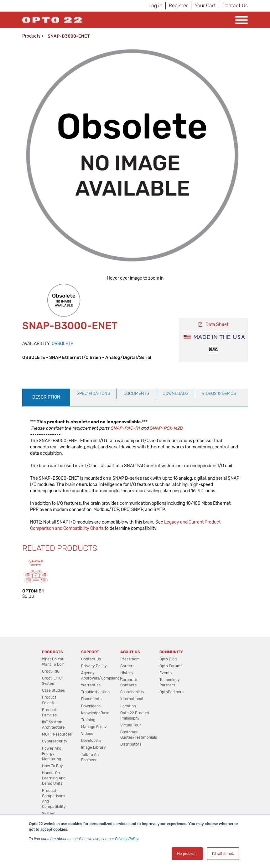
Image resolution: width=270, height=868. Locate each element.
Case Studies (53, 690)
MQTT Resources (57, 734)
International (132, 699)
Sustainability (132, 692)
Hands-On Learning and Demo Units (54, 778)
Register (178, 5)
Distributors (131, 744)
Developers (91, 741)
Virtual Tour (131, 725)
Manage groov (94, 727)
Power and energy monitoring (52, 754)
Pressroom (130, 659)
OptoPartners (171, 692)
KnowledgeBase (95, 713)
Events (166, 673)
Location (128, 706)
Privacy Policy (127, 839)
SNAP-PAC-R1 (125, 428)
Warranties (91, 685)
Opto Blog (168, 659)
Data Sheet (217, 325)
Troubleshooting (95, 692)
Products (31, 36)
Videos (87, 734)
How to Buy (52, 766)
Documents (91, 699)
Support (90, 652)
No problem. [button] (187, 854)
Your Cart (205, 5)
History (127, 673)
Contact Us (235, 5)
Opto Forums (171, 666)
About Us (130, 652)
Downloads (91, 706)
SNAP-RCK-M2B (166, 428)
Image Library (93, 747)
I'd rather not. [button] (223, 854)
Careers (127, 666)
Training (88, 720)
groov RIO (51, 671)
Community (171, 652)
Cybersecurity (55, 741)
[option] (64, 301)
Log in (155, 5)
